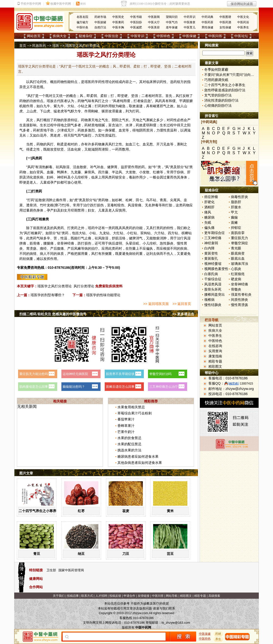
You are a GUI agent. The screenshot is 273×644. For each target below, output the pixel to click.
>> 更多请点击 (183, 314)
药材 (218, 634)
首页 (23, 46)
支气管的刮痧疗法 (218, 95)
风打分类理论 (84, 286)
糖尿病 (209, 217)
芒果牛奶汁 (126, 432)
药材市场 (100, 17)
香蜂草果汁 (126, 426)
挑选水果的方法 (129, 450)
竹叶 (43, 205)
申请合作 (129, 596)
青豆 (37, 554)
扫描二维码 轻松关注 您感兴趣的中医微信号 (53, 314)
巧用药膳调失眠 (216, 80)
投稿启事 (73, 596)
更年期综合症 (215, 233)
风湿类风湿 (213, 284)
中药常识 (190, 17)
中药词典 (207, 17)
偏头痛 (209, 228)
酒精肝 (209, 207)
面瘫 (234, 222)
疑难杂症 (86, 36)
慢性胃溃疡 (239, 305)
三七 (136, 144)
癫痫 (234, 217)
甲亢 (234, 212)
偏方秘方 (82, 22)
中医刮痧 (136, 22)
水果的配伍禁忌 (129, 444)
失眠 (208, 222)
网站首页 (34, 36)
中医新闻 (154, 17)
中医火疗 (154, 22)
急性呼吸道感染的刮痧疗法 (225, 90)
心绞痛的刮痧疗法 (218, 105)
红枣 (81, 511)
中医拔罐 (100, 22)
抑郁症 (236, 228)
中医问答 (215, 36)
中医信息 (112, 36)
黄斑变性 (211, 253)
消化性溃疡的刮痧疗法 (221, 100)
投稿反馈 (115, 596)
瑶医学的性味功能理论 (103, 295)
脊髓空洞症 (239, 243)
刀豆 (126, 554)
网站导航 (172, 596)
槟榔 (185, 233)
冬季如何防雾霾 (216, 70)
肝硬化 (209, 202)
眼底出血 (238, 258)
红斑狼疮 (238, 274)
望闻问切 (172, 17)
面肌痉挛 (238, 233)
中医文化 (243, 17)
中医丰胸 (118, 27)
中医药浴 (243, 22)
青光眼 (236, 248)
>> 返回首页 (182, 304)
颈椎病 (209, 300)
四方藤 (103, 172)
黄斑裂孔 (211, 258)
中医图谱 (225, 17)
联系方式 (87, 596)
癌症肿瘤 (211, 197)
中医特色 (163, 36)
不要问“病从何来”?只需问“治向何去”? (232, 75)
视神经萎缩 (213, 264)
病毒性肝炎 (239, 197)
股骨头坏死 (213, 289)
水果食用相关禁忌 (131, 407)
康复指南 (215, 356)
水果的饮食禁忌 (129, 438)
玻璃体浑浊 (239, 264)
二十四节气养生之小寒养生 (39, 511)
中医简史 (118, 17)
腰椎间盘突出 (215, 294)
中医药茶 (207, 22)
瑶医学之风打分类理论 (55, 286)
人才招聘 (101, 596)
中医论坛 (241, 36)
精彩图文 (215, 366)
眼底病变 (238, 253)
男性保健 (207, 27)
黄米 (170, 511)
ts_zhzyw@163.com (176, 623)
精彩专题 (215, 361)
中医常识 (137, 36)
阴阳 (115, 120)
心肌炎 (236, 269)
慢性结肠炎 (213, 305)
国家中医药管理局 (71, 570)
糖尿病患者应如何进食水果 (138, 457)
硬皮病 (236, 279)
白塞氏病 (211, 274)
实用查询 (215, 351)
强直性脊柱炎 (241, 294)
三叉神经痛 (213, 238)
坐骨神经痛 (239, 284)
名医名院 (82, 17)
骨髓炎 (236, 289)
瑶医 (56, 46)
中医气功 (172, 22)
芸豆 (170, 554)
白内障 (209, 248)
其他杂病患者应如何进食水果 (140, 463)
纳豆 (81, 554)
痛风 (208, 212)
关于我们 (59, 596)
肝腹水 (236, 207)
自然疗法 (100, 27)
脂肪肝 (236, 202)
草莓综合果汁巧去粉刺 (135, 413)
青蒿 (163, 200)
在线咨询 (215, 346)
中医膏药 (118, 22)
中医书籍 (136, 17)
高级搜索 (214, 596)
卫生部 (51, 570)
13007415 (246, 384)
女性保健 (225, 27)
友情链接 (144, 596)
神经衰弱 (211, 243)
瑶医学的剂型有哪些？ (48, 295)
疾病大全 (60, 36)
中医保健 (189, 36)
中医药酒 (225, 22)
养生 (218, 639)
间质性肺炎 (239, 300)
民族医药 (39, 46)
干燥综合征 (213, 279)
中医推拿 (190, 22)
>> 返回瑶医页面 (156, 304)
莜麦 (126, 511)
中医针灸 (82, 27)
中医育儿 (190, 27)
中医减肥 (136, 27)
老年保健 (172, 27)
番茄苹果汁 (126, 419)
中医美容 (154, 27)
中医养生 (243, 27)
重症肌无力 (239, 238)
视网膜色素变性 (216, 269)
